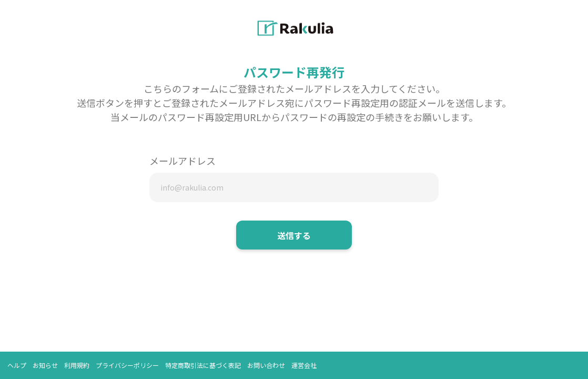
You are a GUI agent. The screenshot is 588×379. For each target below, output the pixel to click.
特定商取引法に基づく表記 (203, 365)
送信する (294, 235)
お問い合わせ (266, 365)
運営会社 (304, 365)
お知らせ (45, 365)
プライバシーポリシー (127, 365)
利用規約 (77, 365)
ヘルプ (17, 365)
